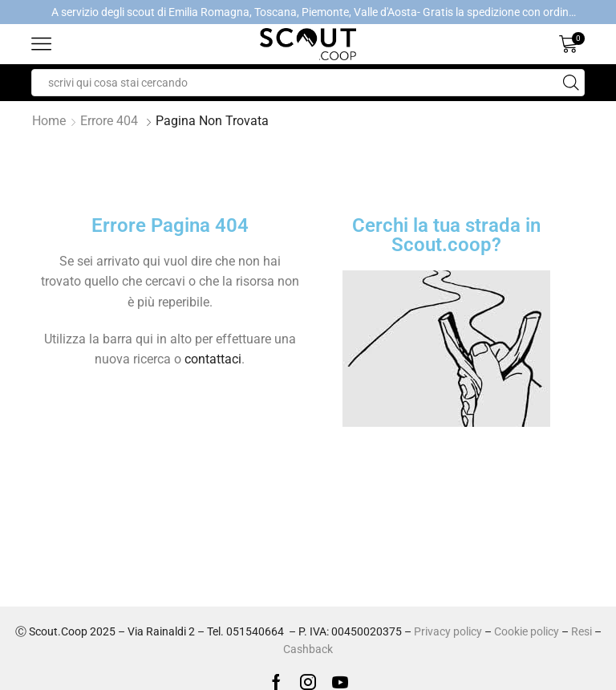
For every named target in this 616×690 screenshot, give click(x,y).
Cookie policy (527, 631)
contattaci (213, 359)
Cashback (308, 649)
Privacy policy (448, 631)
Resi (582, 631)
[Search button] (571, 83)
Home (49, 121)
